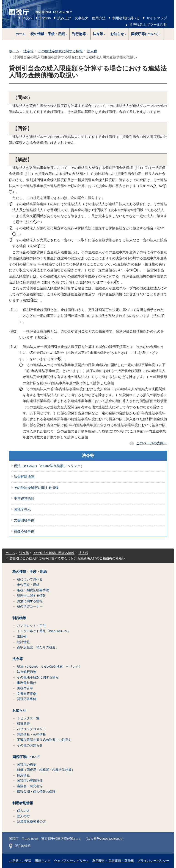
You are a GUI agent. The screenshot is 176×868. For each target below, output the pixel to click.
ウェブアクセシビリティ (71, 861)
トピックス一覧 (28, 718)
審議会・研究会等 (30, 786)
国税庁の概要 (27, 765)
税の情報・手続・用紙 (30, 572)
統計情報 (23, 642)
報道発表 (23, 724)
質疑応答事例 (24, 531)
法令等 (29, 51)
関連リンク (43, 861)
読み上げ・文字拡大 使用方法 (82, 18)
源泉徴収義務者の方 (31, 822)
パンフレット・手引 (31, 626)
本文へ (28, 18)
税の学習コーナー (30, 606)
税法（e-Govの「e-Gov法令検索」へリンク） (49, 466)
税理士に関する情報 (31, 596)
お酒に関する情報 (30, 601)
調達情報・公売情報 (31, 735)
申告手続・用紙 (28, 585)
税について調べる (30, 579)
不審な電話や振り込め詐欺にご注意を (44, 740)
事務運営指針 (24, 498)
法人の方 (23, 816)
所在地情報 (20, 846)
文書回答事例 (24, 520)
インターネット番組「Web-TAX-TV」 (44, 631)
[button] (49, 34)
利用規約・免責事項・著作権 (113, 861)
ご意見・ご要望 (20, 861)
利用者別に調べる (126, 18)
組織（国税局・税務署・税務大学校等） (46, 770)
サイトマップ (157, 18)
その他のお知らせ (30, 745)
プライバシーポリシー (153, 861)
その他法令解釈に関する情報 (60, 51)
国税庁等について (26, 757)
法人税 (92, 51)
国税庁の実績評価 (30, 781)
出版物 (22, 637)
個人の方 (23, 811)
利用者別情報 (23, 803)
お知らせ (19, 711)
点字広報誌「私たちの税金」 (38, 647)
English (45, 18)
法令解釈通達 (24, 477)
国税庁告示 (22, 510)
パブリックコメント (31, 729)
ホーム (21, 34)
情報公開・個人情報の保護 (36, 792)
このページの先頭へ (152, 443)
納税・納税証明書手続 (33, 590)
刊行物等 (19, 618)
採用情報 (23, 775)
